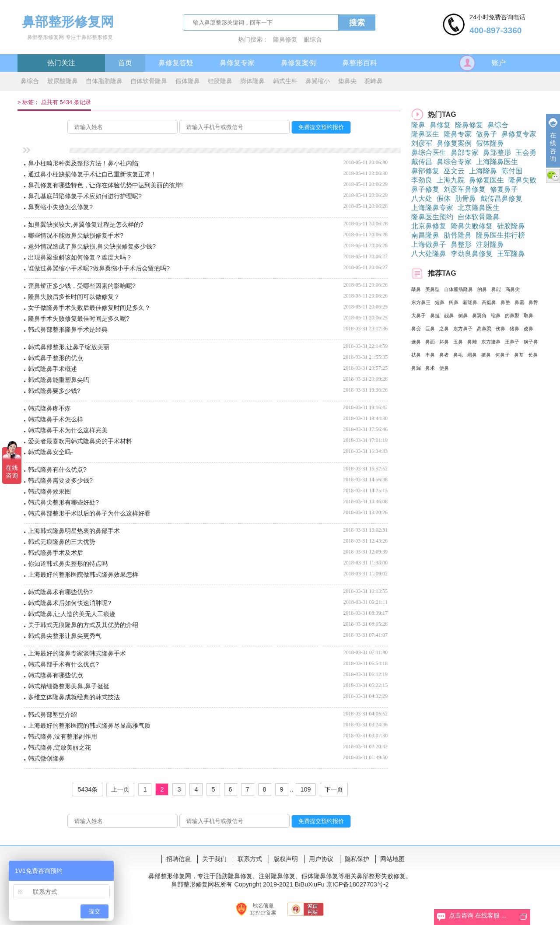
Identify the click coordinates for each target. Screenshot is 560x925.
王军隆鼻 (511, 254)
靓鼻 (449, 315)
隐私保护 (357, 859)
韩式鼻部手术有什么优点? (63, 664)
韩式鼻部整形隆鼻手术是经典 (68, 329)
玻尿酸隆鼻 (63, 81)
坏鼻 (444, 342)
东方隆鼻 (491, 342)
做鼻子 (486, 134)
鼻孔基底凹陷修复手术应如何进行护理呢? (85, 196)
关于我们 (214, 859)
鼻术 (430, 368)
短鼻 (440, 302)
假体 (444, 198)
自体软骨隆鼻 (149, 81)
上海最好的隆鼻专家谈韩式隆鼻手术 (77, 653)
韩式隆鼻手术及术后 (56, 553)
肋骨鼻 (465, 198)
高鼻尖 (513, 289)
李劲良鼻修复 (472, 254)
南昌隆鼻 (425, 235)
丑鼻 (458, 342)
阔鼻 (454, 302)
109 (306, 789)
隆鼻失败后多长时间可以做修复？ (74, 297)
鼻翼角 (479, 315)
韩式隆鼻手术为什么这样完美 (68, 430)
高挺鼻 (489, 302)
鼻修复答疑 (176, 63)
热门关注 (61, 63)
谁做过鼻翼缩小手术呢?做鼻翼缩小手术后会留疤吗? (99, 268)
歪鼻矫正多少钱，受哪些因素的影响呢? (82, 286)
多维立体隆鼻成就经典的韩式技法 (74, 697)
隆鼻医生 (425, 134)
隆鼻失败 (522, 180)
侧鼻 (463, 315)
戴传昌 (422, 162)
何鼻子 (502, 355)
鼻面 (430, 342)
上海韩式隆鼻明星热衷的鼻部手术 (74, 531)
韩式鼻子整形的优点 (56, 358)
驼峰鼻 (374, 81)
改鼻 (528, 329)
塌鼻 (472, 355)
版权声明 (286, 859)
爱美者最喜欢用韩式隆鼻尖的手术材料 (80, 441)
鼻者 (444, 355)
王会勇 (526, 152)
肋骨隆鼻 (458, 235)
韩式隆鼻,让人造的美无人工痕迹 (72, 614)
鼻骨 (533, 302)
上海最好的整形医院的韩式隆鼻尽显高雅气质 (89, 725)
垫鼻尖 (347, 81)
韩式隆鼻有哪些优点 (56, 675)
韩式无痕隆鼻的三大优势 (62, 542)
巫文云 (454, 171)
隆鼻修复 (285, 39)
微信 (553, 176)
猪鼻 (514, 329)
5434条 (87, 789)
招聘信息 (178, 859)
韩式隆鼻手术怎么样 (56, 419)
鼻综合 (30, 81)
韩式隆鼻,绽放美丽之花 (59, 747)
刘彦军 (422, 143)
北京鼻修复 (429, 226)
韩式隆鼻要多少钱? (54, 391)
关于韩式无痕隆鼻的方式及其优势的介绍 (83, 625)
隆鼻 (418, 125)
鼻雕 (472, 342)
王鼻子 (512, 342)
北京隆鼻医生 (479, 208)
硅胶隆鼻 (220, 81)
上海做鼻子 (429, 244)
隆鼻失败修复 (472, 226)
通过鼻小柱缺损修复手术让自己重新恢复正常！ (92, 174)
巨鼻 (430, 329)
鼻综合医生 (429, 152)
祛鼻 (416, 355)
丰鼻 (430, 355)
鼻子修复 (425, 189)
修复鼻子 (504, 189)
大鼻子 (418, 315)
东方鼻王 (421, 302)
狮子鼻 (531, 342)
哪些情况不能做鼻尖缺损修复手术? (76, 235)
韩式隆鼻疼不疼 (49, 408)
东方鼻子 (463, 329)
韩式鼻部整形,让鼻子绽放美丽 (69, 347)
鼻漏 (416, 368)
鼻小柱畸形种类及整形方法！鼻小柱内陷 (83, 163)
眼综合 (313, 39)
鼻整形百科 (360, 63)
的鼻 (482, 289)
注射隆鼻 (490, 244)
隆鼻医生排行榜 (500, 235)
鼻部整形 (497, 152)
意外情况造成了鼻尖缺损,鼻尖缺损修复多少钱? (92, 246)
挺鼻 (486, 355)
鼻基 (519, 355)
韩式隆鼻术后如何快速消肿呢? (70, 603)
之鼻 (444, 329)
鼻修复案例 (298, 63)
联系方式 (250, 859)
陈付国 (512, 171)
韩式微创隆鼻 (46, 758)
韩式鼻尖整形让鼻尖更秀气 (65, 636)
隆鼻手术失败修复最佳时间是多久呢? (79, 319)
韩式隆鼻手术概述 (52, 369)
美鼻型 (432, 289)
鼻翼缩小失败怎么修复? (60, 207)
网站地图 (392, 859)
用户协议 (321, 859)
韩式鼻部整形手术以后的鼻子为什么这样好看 (89, 513)
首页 (125, 63)
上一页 (120, 789)
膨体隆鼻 (252, 81)
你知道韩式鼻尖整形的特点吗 (68, 564)
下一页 (334, 789)
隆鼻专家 (458, 134)
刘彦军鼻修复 (465, 189)
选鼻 (416, 342)
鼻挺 (435, 315)
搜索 (357, 23)
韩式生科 (285, 81)
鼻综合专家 (454, 162)
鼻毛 (458, 355)
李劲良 (422, 180)
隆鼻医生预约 (432, 217)
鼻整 (505, 302)
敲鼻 (416, 289)
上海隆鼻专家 (432, 208)
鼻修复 (440, 125)
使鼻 (444, 368)
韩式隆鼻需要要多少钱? (60, 480)
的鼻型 (512, 315)
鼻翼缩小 (318, 81)
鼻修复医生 (486, 180)
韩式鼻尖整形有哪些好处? (63, 502)
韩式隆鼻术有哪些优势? (60, 592)
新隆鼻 (470, 302)
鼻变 (416, 329)
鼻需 (519, 302)
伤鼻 (500, 329)
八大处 (422, 198)
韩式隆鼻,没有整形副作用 (63, 736)
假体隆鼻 (188, 81)
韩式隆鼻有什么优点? (57, 470)
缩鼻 (496, 315)
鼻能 (496, 289)
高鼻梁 (484, 329)
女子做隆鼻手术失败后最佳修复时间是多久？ (89, 308)
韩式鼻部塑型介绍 (52, 715)
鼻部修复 (425, 171)
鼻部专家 (465, 152)
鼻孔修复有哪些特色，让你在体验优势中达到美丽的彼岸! (105, 185)
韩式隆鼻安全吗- (51, 452)
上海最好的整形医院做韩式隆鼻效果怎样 (83, 575)
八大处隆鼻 (429, 254)
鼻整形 (461, 244)
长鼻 (533, 355)
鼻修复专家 (237, 63)
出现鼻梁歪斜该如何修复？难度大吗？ (80, 257)
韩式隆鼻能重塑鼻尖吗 (59, 380)
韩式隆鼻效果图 (49, 491)
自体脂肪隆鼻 (104, 81)
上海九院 (451, 180)
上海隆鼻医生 (497, 162)
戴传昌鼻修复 (501, 198)
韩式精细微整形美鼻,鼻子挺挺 (69, 686)
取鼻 (528, 315)
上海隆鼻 (483, 171)
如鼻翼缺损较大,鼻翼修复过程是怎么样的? (86, 224)
